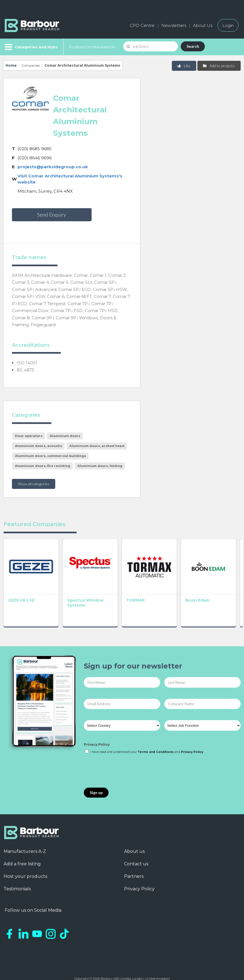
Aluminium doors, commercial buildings (51, 456)
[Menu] (31, 47)
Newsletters (174, 25)
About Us (203, 25)
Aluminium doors (65, 436)
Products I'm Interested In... (93, 47)
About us (134, 840)
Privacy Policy (97, 734)
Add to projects (219, 66)
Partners (134, 865)
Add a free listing (22, 853)
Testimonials (17, 878)
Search (193, 46)
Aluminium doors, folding (100, 466)
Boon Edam (165, 589)
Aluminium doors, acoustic (39, 446)
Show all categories (34, 484)
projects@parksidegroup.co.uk (53, 167)
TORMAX (114, 589)
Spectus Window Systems (65, 594)
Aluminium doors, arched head (97, 446)
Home (11, 65)
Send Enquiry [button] (52, 215)
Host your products (25, 865)
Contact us (136, 853)
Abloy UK (210, 589)
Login (228, 25)
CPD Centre (142, 25)
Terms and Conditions (156, 741)
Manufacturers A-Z (25, 840)
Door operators (29, 436)
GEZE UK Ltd (21, 589)
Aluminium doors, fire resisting (43, 466)
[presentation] (126, 760)
